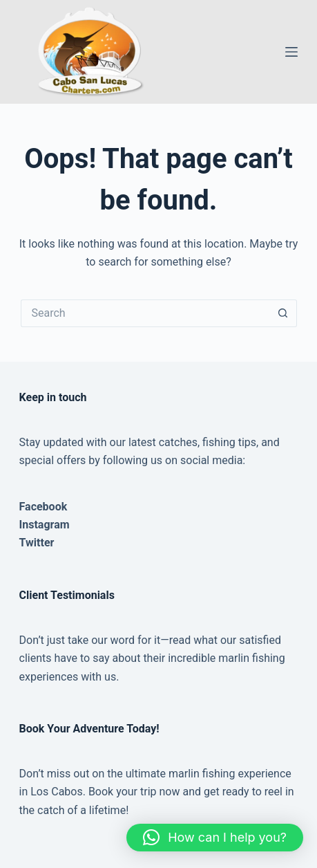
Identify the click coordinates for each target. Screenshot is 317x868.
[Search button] (283, 313)
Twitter (37, 543)
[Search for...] (145, 313)
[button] (215, 838)
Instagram (45, 525)
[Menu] (291, 52)
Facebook (44, 507)
